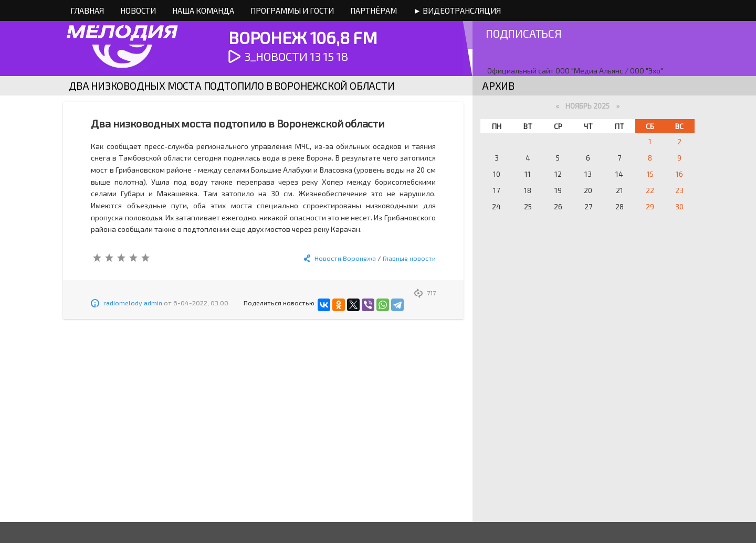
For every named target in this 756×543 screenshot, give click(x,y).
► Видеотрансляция (457, 10)
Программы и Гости (292, 10)
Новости (138, 10)
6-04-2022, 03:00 (201, 303)
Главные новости (409, 258)
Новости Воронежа (345, 258)
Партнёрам (374, 10)
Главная (87, 10)
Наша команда (203, 10)
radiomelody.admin (133, 303)
